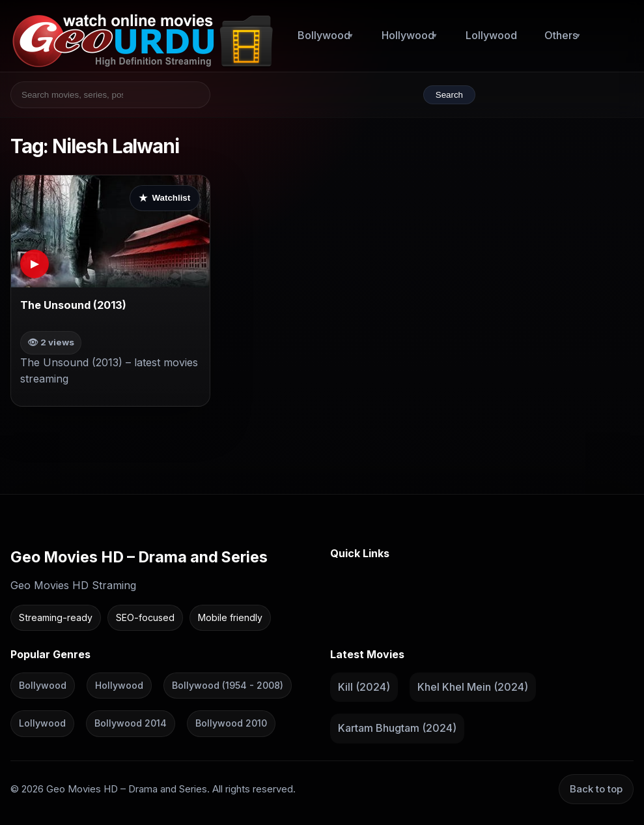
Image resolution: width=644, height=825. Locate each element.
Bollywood (324, 35)
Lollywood (491, 35)
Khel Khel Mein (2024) (473, 687)
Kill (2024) (364, 687)
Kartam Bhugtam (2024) (397, 729)
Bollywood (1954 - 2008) (228, 685)
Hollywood (408, 35)
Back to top (596, 789)
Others (561, 35)
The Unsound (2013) (73, 305)
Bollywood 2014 (131, 724)
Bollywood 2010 (231, 724)
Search (449, 95)
